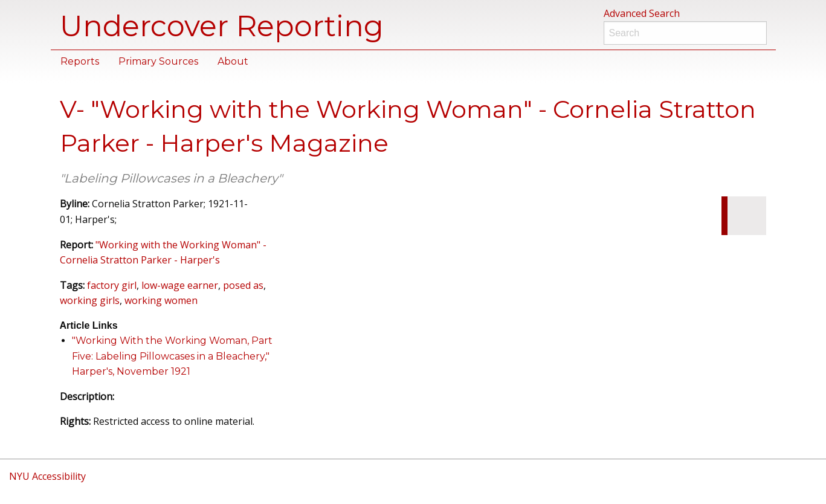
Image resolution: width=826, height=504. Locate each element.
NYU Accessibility (47, 476)
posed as (243, 285)
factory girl (112, 285)
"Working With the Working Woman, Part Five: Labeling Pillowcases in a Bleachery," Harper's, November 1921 (172, 356)
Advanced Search (642, 13)
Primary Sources (158, 61)
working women (161, 300)
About (233, 61)
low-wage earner (180, 285)
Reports (80, 61)
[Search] (685, 33)
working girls (90, 300)
